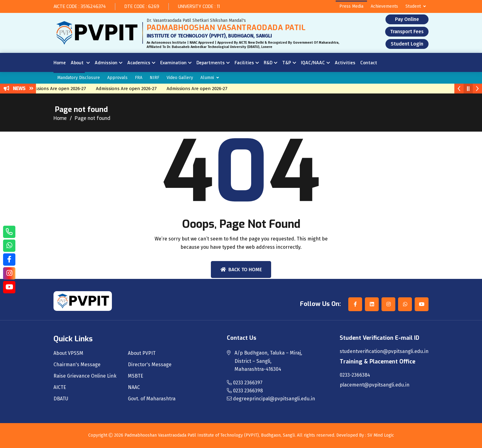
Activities (345, 63)
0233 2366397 (245, 383)
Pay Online (407, 19)
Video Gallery (180, 78)
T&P (287, 63)
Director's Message (150, 365)
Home (60, 63)
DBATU (61, 399)
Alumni (207, 78)
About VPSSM (68, 353)
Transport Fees (407, 32)
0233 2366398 (245, 391)
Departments (211, 63)
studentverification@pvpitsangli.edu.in (384, 351)
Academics (139, 63)
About (78, 63)
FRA (139, 78)
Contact (369, 63)
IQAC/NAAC (313, 63)
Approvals (117, 78)
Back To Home (241, 270)
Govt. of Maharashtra (152, 399)
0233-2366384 (355, 375)
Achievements (384, 6)
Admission (106, 63)
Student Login (407, 44)
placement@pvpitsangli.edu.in (375, 385)
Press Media (351, 6)
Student (413, 6)
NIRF (154, 78)
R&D (268, 63)
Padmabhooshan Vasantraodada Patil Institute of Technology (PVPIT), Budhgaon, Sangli (210, 435)
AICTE (60, 387)
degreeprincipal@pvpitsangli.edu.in (271, 399)
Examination (173, 63)
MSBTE (136, 376)
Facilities (244, 63)
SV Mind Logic (381, 435)
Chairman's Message (77, 365)
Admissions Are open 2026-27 (60, 89)
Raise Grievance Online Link (85, 376)
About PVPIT (142, 353)
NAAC (134, 387)
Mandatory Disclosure (79, 78)
